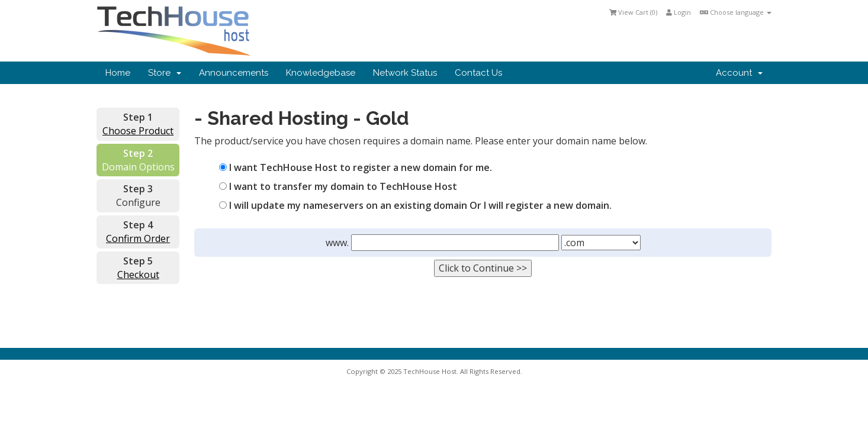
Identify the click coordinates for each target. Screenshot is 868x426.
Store (165, 73)
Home (118, 73)
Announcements (234, 73)
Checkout (138, 275)
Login (679, 12)
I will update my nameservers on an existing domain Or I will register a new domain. (415, 205)
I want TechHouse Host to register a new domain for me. (356, 167)
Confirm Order (138, 238)
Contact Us (478, 73)
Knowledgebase (321, 73)
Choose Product (138, 131)
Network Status (405, 73)
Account (739, 73)
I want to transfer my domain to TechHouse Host (338, 186)
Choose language (736, 12)
